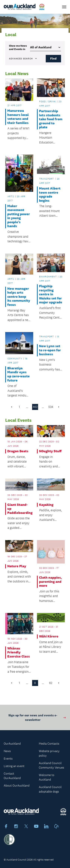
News (7, 751)
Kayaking (46, 505)
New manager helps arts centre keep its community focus (19, 297)
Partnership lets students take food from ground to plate (51, 119)
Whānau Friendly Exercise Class (19, 652)
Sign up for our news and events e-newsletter (37, 719)
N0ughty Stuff (50, 451)
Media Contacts (49, 744)
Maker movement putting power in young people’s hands (19, 216)
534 (51, 407)
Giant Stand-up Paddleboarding (19, 509)
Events (8, 759)
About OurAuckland (17, 786)
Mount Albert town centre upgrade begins (50, 195)
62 (51, 683)
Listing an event (14, 766)
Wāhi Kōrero (49, 636)
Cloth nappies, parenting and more (50, 582)
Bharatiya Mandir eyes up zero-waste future (18, 374)
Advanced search (23, 59)
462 (35, 407)
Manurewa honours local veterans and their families (18, 117)
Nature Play (17, 566)
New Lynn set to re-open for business (50, 350)
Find (53, 59)
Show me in (18, 47)
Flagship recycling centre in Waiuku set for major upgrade (51, 294)
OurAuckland (12, 744)
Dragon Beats (18, 451)
